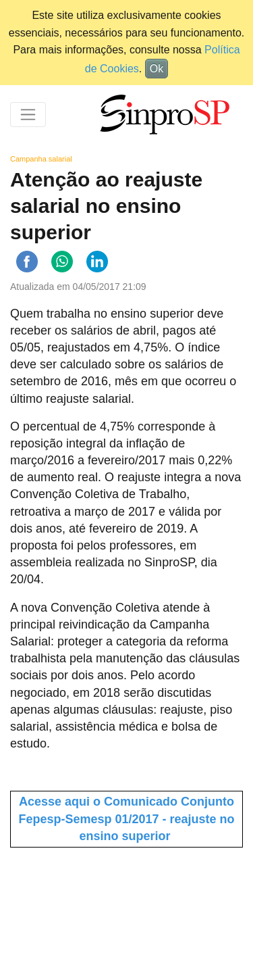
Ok (157, 69)
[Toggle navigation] (28, 115)
